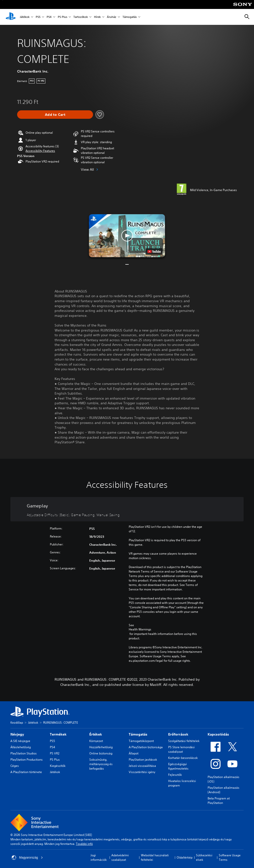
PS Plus (63, 17)
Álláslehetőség (21, 747)
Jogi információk (99, 857)
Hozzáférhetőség (101, 747)
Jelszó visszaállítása (142, 766)
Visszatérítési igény (142, 772)
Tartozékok (81, 17)
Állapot (134, 753)
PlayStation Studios (24, 753)
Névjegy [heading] (17, 734)
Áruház (112, 17)
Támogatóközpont (141, 741)
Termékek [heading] (58, 734)
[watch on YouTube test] (154, 251)
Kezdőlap (17, 723)
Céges (15, 766)
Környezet (96, 741)
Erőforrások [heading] (178, 734)
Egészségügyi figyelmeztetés (178, 766)
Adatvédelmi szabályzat (120, 857)
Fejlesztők (175, 775)
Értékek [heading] (96, 734)
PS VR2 (55, 753)
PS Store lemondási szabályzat (181, 749)
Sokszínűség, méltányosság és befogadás (101, 764)
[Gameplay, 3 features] (127, 509)
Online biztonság (101, 753)
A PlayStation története (26, 772)
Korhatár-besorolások (183, 758)
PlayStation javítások (143, 760)
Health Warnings (140, 629)
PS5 (38, 17)
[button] (40, 151)
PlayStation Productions (27, 760)
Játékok (25, 17)
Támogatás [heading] (138, 734)
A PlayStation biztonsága (146, 747)
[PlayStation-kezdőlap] (11, 17)
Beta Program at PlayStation (219, 801)
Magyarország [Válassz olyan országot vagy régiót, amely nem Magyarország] (27, 858)
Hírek (97, 17)
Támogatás (130, 17)
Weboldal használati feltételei (155, 857)
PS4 (49, 17)
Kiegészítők (58, 766)
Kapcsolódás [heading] (218, 734)
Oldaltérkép (185, 857)
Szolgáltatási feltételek (184, 741)
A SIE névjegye (20, 741)
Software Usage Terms (230, 857)
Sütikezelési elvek (204, 857)
